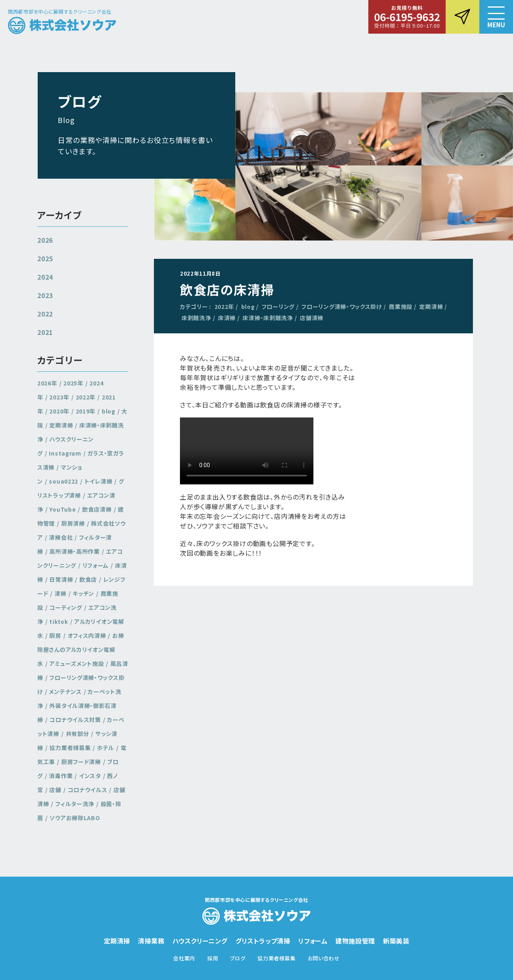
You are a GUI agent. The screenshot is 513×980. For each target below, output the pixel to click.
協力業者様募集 (70, 748)
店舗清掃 (312, 318)
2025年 (73, 383)
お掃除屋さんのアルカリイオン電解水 (81, 649)
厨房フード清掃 (81, 762)
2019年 (86, 411)
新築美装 (396, 941)
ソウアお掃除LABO (75, 818)
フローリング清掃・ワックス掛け (342, 307)
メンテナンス (65, 692)
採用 (213, 958)
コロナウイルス (88, 790)
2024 (45, 277)
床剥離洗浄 (196, 318)
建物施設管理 (355, 941)
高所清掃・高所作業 (74, 551)
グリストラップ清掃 (81, 488)
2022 (45, 314)
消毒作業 (61, 776)
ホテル (106, 748)
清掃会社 (61, 537)
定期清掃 (431, 307)
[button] (496, 17)
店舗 (55, 790)
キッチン (83, 593)
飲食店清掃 (97, 509)
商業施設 (401, 307)
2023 (45, 295)
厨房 (55, 635)
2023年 (59, 397)
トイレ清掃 (99, 481)
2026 (45, 240)
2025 (45, 258)
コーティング (66, 607)
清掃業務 (151, 941)
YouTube (63, 509)
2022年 (224, 307)
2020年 (59, 411)
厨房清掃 (73, 523)
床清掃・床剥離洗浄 (268, 318)
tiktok (59, 621)
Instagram (65, 453)
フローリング (278, 307)
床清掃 (227, 318)
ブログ (238, 958)
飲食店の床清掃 (227, 289)
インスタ (90, 776)
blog (248, 307)
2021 (45, 332)
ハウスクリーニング (200, 941)
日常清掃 (61, 579)
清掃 (60, 593)
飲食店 (88, 579)
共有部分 (78, 734)
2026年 (47, 383)
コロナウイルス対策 (75, 720)
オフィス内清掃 (87, 635)
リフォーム (96, 565)
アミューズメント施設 (77, 663)
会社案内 (184, 958)
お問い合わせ (324, 958)
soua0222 (64, 481)
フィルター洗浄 (75, 804)
